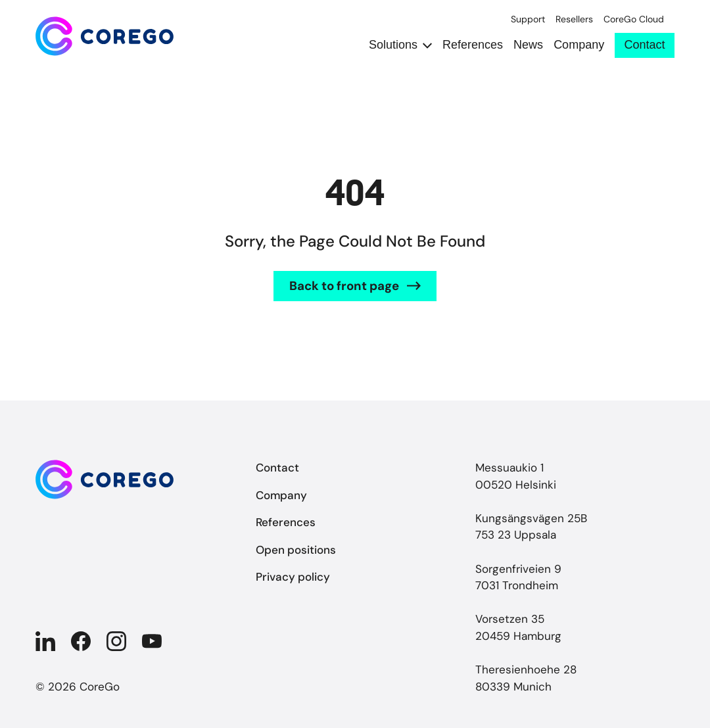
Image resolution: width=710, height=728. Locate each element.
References (473, 45)
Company (579, 45)
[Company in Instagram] (116, 641)
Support (528, 19)
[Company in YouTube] (152, 641)
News (528, 45)
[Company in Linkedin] (45, 641)
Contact (645, 45)
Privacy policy (293, 577)
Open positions (296, 550)
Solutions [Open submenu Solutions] (393, 45)
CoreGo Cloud (634, 19)
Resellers (574, 19)
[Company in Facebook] (81, 641)
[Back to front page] (105, 36)
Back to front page (344, 286)
